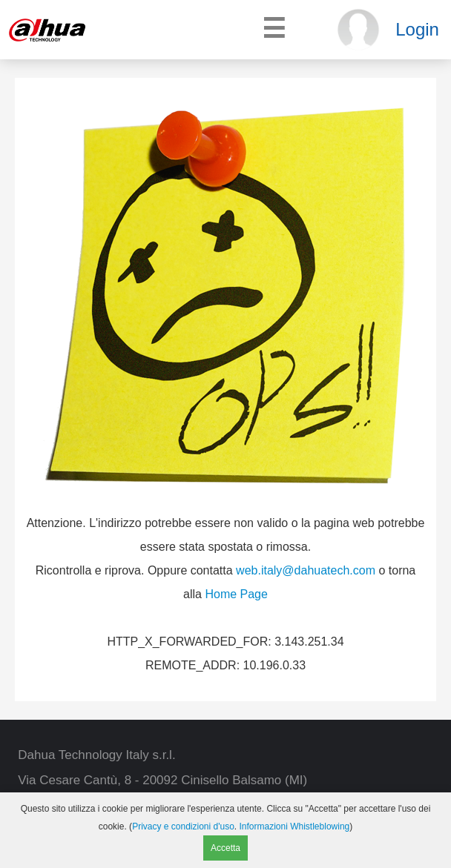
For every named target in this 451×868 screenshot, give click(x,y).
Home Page (236, 594)
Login (417, 29)
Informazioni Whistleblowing (295, 826)
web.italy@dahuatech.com (306, 570)
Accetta (225, 848)
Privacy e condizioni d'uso (183, 826)
